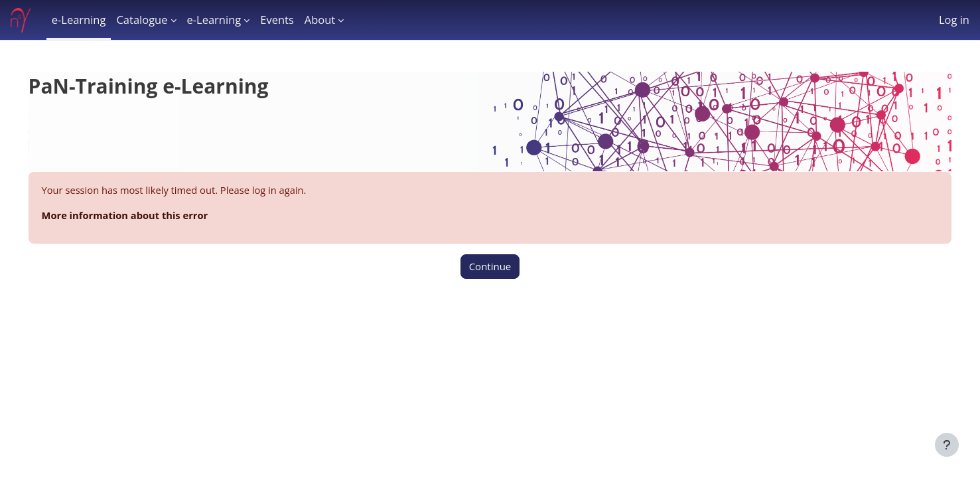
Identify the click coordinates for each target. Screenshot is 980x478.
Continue (490, 267)
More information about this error (145, 216)
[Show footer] (947, 445)
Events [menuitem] (277, 20)
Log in (954, 20)
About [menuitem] (320, 20)
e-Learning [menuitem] (79, 20)
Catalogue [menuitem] (142, 20)
